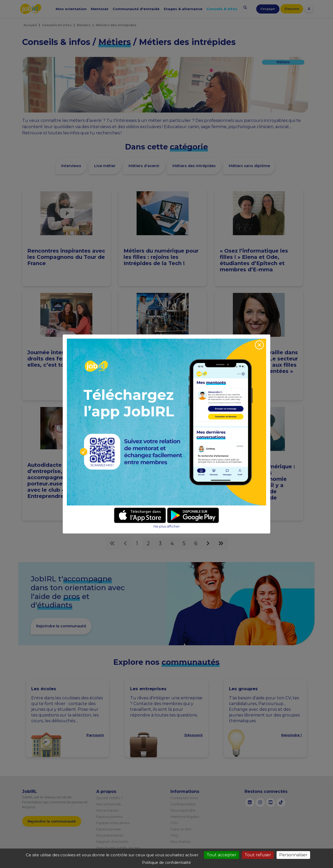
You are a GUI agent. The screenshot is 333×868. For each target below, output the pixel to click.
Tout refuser (258, 855)
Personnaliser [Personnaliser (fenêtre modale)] (293, 855)
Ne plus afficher (167, 526)
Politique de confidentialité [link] (166, 863)
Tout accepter (222, 855)
